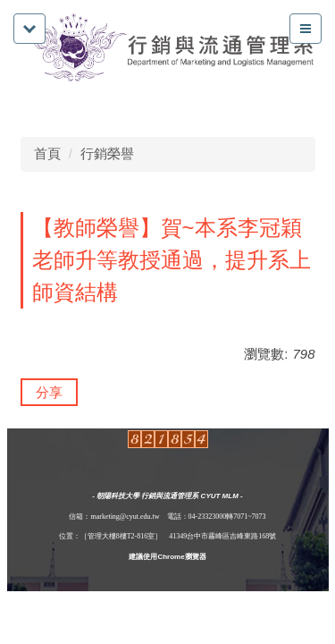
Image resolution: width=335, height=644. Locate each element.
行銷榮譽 (107, 153)
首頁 (47, 153)
